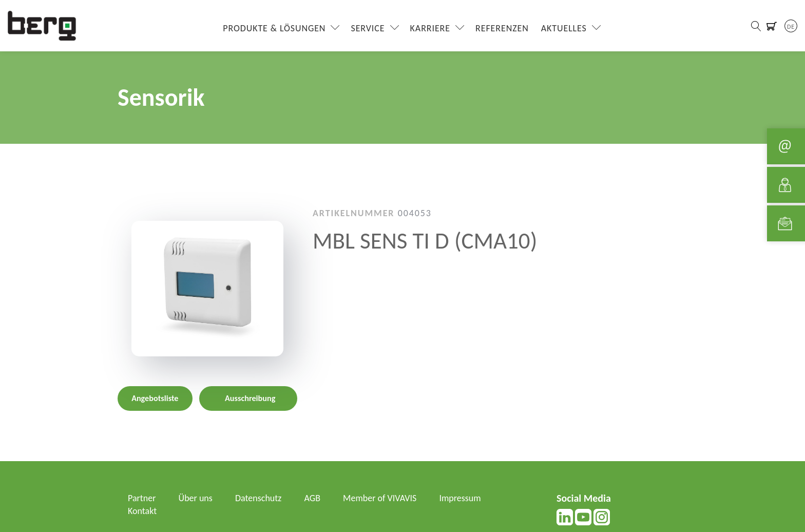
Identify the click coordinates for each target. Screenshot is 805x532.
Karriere (430, 28)
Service (368, 28)
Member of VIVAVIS (380, 498)
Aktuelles (564, 28)
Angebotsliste (155, 398)
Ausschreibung (250, 398)
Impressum (460, 498)
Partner (142, 498)
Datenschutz (258, 498)
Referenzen (502, 28)
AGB (312, 498)
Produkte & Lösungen (274, 28)
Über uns (196, 498)
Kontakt (142, 511)
